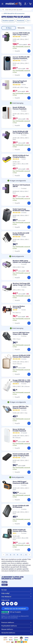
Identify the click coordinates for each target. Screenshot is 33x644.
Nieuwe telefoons (16, 629)
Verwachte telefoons (16, 633)
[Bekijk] (29, 51)
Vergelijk (17, 51)
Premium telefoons (16, 622)
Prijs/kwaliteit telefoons (16, 626)
